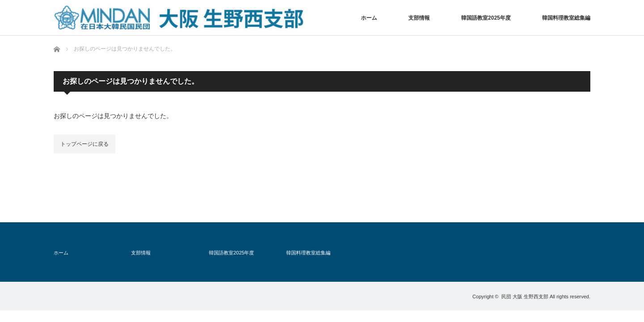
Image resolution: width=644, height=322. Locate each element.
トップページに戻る (85, 144)
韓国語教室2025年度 (486, 18)
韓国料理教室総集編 (566, 18)
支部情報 (419, 18)
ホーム (369, 18)
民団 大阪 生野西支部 (525, 297)
